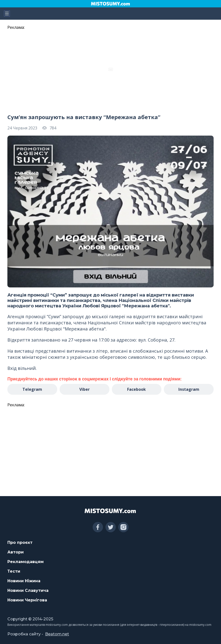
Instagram (189, 389)
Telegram (32, 389)
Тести (14, 571)
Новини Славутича (28, 590)
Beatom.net (57, 634)
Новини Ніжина (24, 581)
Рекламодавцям (25, 562)
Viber (85, 389)
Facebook (136, 389)
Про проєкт (20, 542)
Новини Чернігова (27, 600)
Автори (16, 552)
